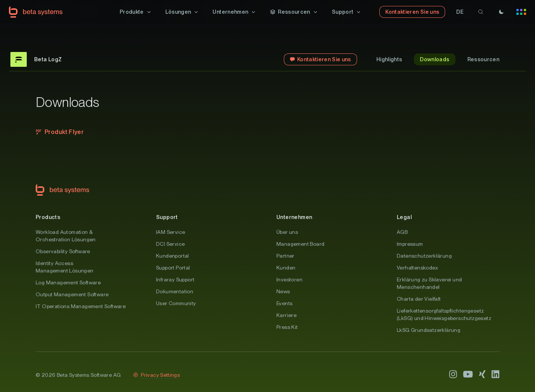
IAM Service (171, 232)
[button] (136, 12)
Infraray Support (175, 280)
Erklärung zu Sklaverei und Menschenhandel (429, 283)
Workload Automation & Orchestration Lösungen (66, 236)
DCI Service (170, 244)
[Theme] (501, 12)
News (283, 291)
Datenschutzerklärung (424, 256)
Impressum (410, 244)
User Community (176, 303)
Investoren (289, 280)
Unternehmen (294, 217)
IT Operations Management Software (81, 306)
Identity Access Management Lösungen (65, 267)
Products (48, 217)
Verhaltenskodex (417, 268)
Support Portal (173, 268)
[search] (481, 12)
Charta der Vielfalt (419, 299)
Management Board (300, 244)
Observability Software (63, 251)
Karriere (286, 315)
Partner (286, 256)
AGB (402, 232)
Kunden (286, 268)
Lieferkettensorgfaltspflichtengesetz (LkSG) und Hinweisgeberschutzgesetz (444, 314)
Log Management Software (68, 282)
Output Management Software (72, 294)
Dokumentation (175, 291)
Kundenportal (173, 256)
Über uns (287, 232)
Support (167, 217)
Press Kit (287, 327)
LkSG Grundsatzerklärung (429, 330)
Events (284, 303)
